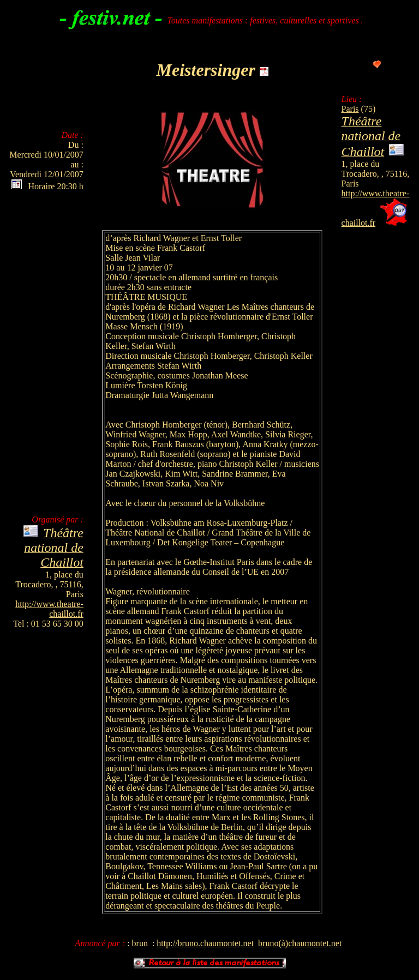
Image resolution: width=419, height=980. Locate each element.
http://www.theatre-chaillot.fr (49, 609)
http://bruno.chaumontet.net (205, 943)
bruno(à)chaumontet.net (300, 943)
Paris (350, 109)
